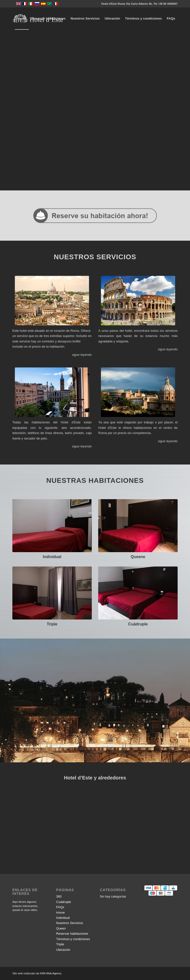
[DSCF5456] (52, 526)
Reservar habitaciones (72, 934)
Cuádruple (138, 624)
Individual (52, 557)
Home (60, 913)
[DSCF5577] (52, 593)
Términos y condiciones (73, 939)
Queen (61, 928)
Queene (138, 557)
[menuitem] (22, 19)
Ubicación (63, 950)
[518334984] (138, 593)
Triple (52, 624)
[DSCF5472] (138, 526)
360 (59, 896)
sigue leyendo (82, 355)
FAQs (60, 907)
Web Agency (54, 973)
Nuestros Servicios (70, 923)
